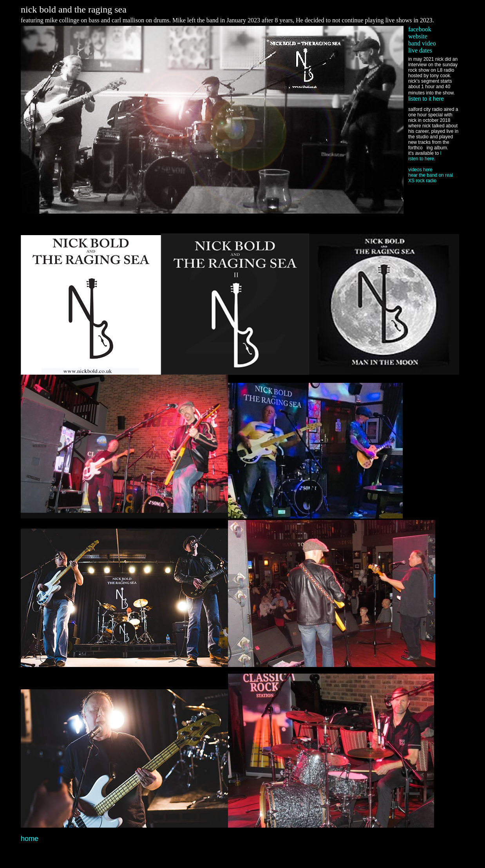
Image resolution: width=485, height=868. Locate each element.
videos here (420, 170)
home (30, 839)
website (418, 36)
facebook (420, 29)
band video (422, 43)
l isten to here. (425, 156)
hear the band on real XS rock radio (431, 178)
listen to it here (426, 99)
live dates (420, 50)
